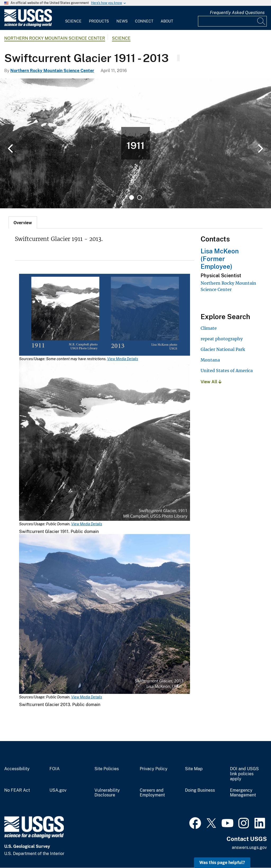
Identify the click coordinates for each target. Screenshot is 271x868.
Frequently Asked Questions (237, 13)
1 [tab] (132, 197)
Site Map (194, 769)
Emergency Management (243, 793)
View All (211, 382)
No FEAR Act (17, 790)
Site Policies (107, 769)
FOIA (55, 769)
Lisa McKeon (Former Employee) (220, 259)
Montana (210, 360)
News (122, 21)
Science (73, 21)
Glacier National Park (223, 349)
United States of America (227, 371)
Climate (209, 328)
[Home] (28, 26)
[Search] (261, 21)
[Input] (232, 21)
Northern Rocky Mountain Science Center (55, 38)
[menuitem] (73, 18)
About (167, 21)
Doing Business (200, 790)
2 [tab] (139, 197)
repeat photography (222, 339)
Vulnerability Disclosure (107, 793)
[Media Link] (105, 315)
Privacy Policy (154, 769)
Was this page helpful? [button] (222, 863)
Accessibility (17, 769)
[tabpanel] (135, 143)
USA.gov (58, 790)
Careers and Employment (152, 793)
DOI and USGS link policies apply (244, 774)
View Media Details (123, 359)
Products (99, 21)
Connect (144, 21)
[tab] (23, 222)
